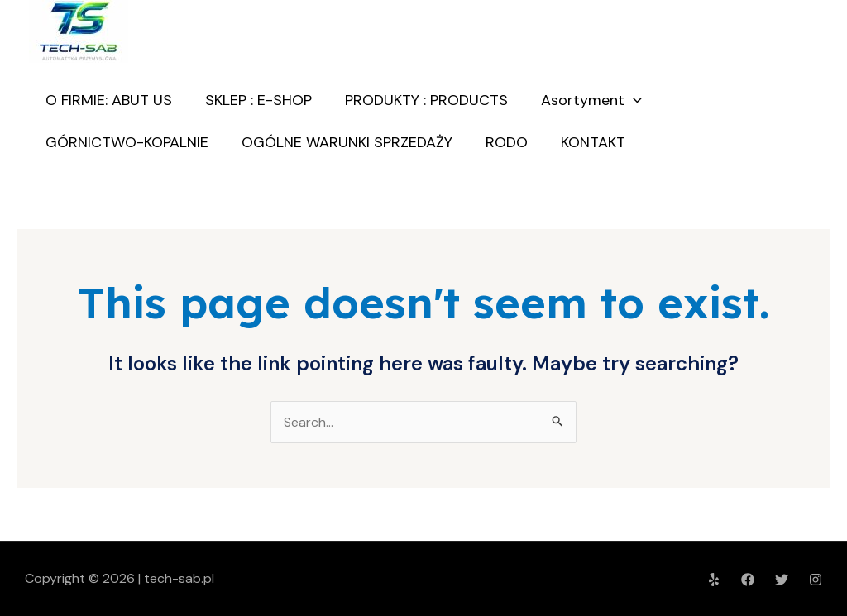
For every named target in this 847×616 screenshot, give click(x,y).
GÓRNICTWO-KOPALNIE (127, 142)
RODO (507, 142)
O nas (783, 122)
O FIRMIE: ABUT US (109, 100)
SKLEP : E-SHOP (258, 100)
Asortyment (591, 100)
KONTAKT (595, 142)
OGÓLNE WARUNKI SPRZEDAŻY (347, 142)
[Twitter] (782, 580)
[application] (633, 100)
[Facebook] (748, 580)
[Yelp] (714, 580)
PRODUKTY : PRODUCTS (426, 100)
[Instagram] (816, 580)
